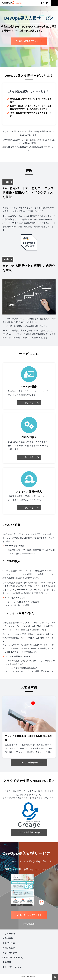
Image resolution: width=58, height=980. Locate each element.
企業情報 (7, 962)
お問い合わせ (43, 3)
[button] (54, 3)
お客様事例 (8, 938)
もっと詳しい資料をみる (31, 915)
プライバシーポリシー (13, 967)
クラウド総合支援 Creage (29, 832)
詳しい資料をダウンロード (31, 41)
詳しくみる (29, 403)
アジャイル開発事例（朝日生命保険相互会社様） (29, 738)
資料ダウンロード (47, 3)
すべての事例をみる (29, 763)
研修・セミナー (10, 953)
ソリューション (10, 934)
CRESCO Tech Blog (13, 957)
